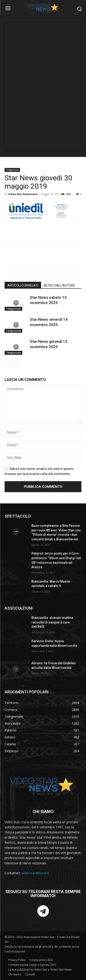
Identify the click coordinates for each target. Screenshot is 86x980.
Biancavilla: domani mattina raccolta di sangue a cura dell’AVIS (52, 622)
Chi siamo (15, 974)
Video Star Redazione (23, 194)
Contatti (30, 974)
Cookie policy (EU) (41, 960)
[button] (79, 9)
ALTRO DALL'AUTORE (59, 285)
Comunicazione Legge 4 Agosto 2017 (32, 965)
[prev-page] (7, 364)
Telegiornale (12, 170)
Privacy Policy (17, 960)
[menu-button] (8, 9)
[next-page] (15, 364)
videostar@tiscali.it (35, 873)
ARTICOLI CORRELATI (23, 285)
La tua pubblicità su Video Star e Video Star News (40, 970)
